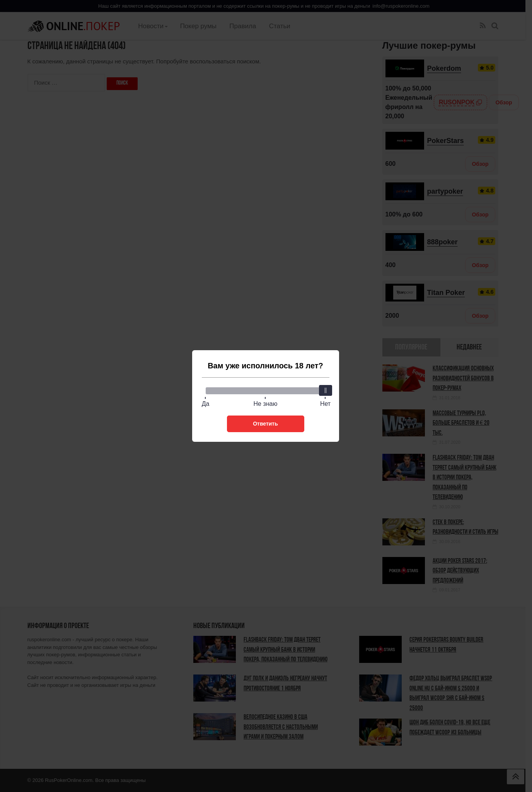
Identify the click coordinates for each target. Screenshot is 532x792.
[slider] (326, 390)
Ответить (265, 424)
